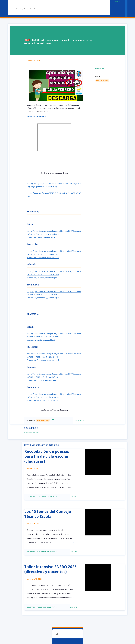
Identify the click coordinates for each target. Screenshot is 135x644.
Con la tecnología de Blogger (68, 634)
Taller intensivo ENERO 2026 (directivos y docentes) (51, 569)
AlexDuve (18, 5)
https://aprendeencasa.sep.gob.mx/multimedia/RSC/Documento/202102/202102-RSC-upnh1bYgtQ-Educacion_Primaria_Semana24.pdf (54, 377)
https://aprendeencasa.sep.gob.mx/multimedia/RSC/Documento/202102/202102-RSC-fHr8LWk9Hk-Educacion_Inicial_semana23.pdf (54, 234)
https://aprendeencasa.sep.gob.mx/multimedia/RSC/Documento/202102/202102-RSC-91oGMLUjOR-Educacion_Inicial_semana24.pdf (54, 337)
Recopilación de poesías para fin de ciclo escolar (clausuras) (47, 456)
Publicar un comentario (32, 433)
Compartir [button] (99, 69)
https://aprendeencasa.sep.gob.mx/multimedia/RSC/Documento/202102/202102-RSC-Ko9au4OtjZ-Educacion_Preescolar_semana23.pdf (54, 254)
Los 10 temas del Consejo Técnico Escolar (48, 514)
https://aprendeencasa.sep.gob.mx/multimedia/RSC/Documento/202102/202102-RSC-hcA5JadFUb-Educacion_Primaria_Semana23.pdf (54, 274)
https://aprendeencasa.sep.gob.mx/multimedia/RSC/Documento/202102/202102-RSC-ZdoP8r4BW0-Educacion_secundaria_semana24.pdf (54, 397)
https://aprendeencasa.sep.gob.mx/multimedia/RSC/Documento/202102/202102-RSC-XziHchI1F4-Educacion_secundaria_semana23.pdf (54, 295)
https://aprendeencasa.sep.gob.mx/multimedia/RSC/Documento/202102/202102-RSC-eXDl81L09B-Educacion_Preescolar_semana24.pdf (54, 357)
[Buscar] (118, 1)
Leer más (73, 497)
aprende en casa (102, 81)
